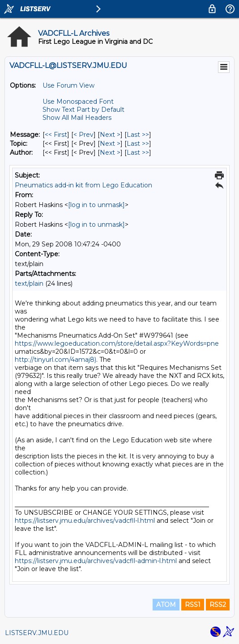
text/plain (29, 284)
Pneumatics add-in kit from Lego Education (83, 185)
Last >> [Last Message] (138, 135)
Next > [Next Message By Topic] (110, 144)
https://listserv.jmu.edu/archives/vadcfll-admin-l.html (96, 561)
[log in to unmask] (96, 205)
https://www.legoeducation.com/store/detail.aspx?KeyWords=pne (117, 343)
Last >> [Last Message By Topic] (138, 144)
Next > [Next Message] (110, 135)
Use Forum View (68, 85)
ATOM (166, 605)
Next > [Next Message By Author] (110, 153)
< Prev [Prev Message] (83, 135)
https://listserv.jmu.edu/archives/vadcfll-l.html (85, 521)
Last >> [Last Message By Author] (138, 153)
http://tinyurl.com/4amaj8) (55, 360)
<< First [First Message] (56, 135)
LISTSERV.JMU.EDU (37, 633)
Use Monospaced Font (78, 102)
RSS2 (218, 605)
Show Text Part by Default (83, 110)
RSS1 (193, 605)
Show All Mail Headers (77, 118)
